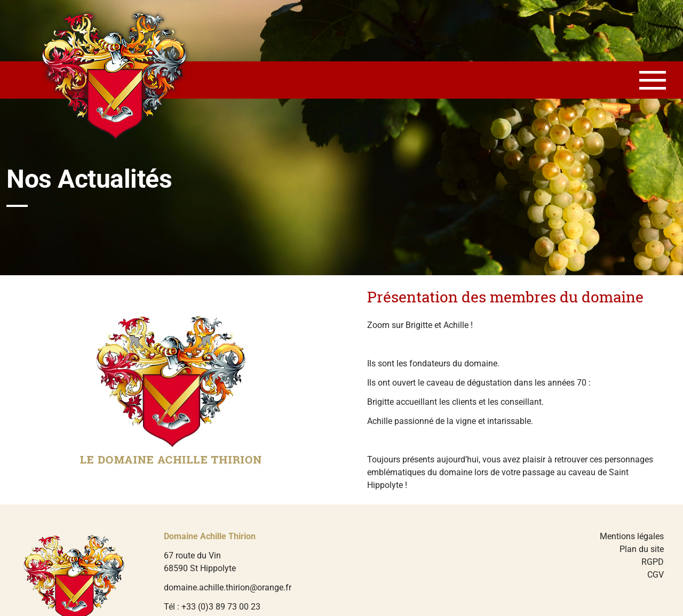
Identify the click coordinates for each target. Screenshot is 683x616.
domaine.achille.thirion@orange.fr (228, 587)
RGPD (653, 562)
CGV (656, 575)
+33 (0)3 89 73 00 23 (221, 607)
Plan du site (642, 549)
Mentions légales (632, 536)
